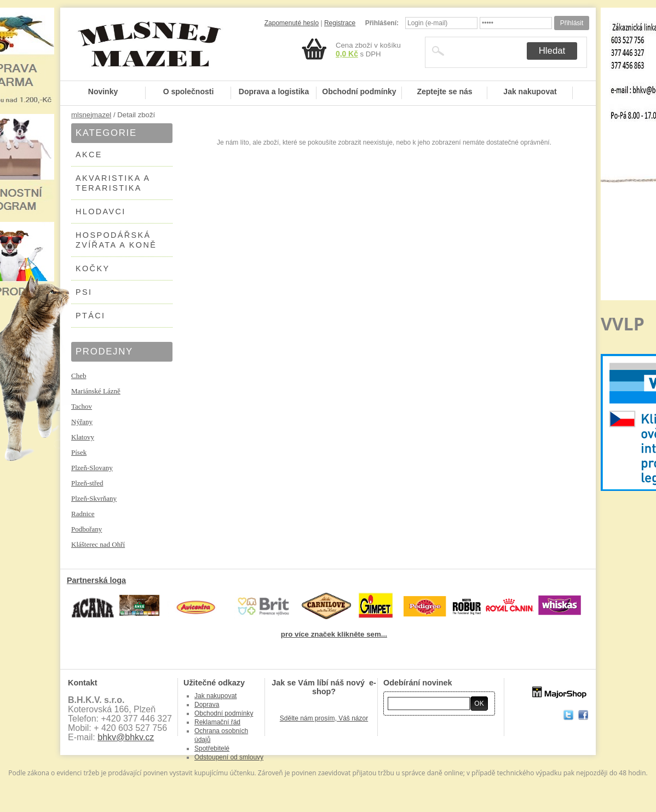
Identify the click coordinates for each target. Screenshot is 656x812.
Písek (79, 452)
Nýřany (82, 422)
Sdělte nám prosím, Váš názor (324, 718)
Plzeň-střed (87, 483)
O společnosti (189, 92)
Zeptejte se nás (444, 92)
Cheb (79, 376)
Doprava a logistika (274, 92)
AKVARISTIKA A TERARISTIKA (113, 183)
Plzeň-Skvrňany (94, 498)
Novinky (103, 92)
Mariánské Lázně (96, 391)
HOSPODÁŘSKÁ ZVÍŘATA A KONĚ (116, 240)
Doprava (207, 705)
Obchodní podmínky (359, 92)
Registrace (340, 23)
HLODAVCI (101, 211)
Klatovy (83, 437)
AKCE (89, 155)
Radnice (83, 514)
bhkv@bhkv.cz (126, 737)
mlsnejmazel (91, 115)
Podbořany (87, 529)
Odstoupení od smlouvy (229, 757)
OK (479, 704)
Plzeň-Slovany (92, 468)
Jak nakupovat (530, 92)
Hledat (552, 51)
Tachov (82, 406)
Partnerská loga (96, 580)
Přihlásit (572, 23)
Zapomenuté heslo (292, 23)
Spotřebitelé (212, 748)
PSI (84, 292)
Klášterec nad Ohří (98, 544)
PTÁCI (90, 316)
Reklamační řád (217, 722)
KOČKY (93, 268)
